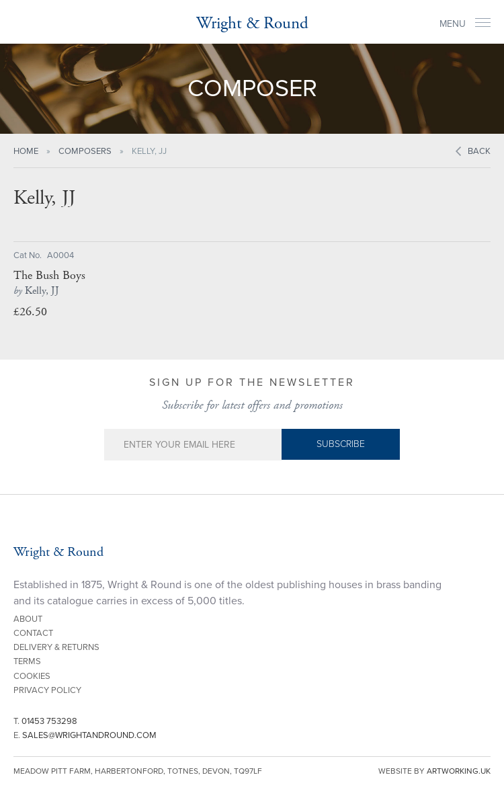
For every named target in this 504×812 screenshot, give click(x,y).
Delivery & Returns (56, 647)
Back (479, 151)
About (28, 619)
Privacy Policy (47, 690)
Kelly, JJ (36, 291)
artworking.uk (459, 771)
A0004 (60, 255)
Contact (33, 633)
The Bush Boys (49, 276)
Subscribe (341, 444)
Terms (27, 661)
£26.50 (30, 312)
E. (85, 735)
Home (26, 151)
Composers (85, 151)
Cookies (32, 676)
